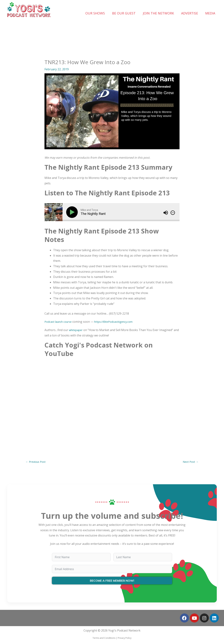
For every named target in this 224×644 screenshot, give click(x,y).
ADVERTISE (190, 13)
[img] (173, 213)
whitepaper (77, 330)
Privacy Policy (125, 638)
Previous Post (37, 462)
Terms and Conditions (104, 638)
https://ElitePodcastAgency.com (119, 322)
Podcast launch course (60, 322)
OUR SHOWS (95, 13)
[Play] (73, 212)
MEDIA (210, 13)
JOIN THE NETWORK (158, 13)
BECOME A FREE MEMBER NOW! (112, 581)
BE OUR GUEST (124, 13)
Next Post (190, 462)
